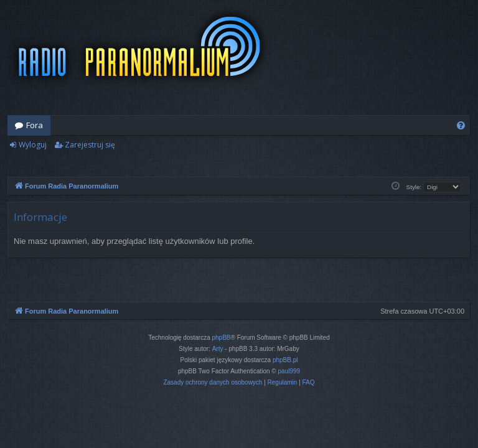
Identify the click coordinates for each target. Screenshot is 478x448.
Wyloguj (33, 145)
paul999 (289, 371)
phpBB (222, 338)
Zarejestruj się (90, 145)
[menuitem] (461, 125)
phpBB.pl (285, 360)
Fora (35, 125)
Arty (218, 349)
